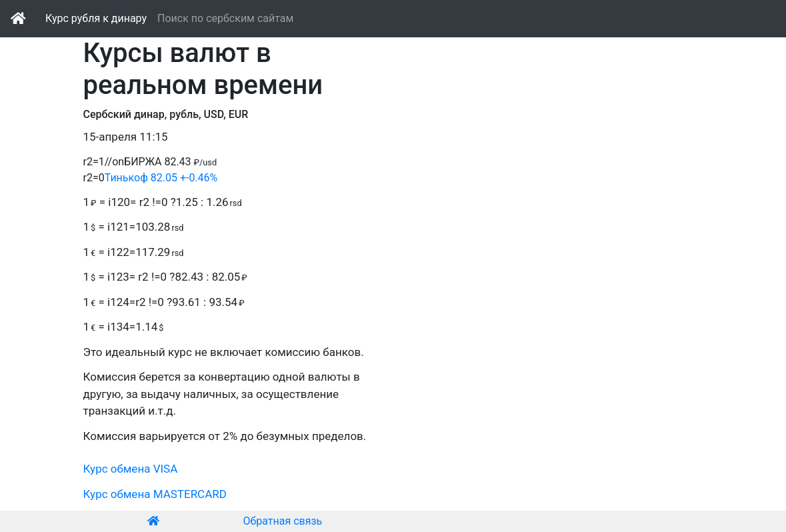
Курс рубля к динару (96, 18)
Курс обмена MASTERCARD (155, 494)
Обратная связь (283, 521)
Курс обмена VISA (131, 469)
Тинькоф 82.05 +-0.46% (161, 178)
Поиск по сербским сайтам (225, 18)
